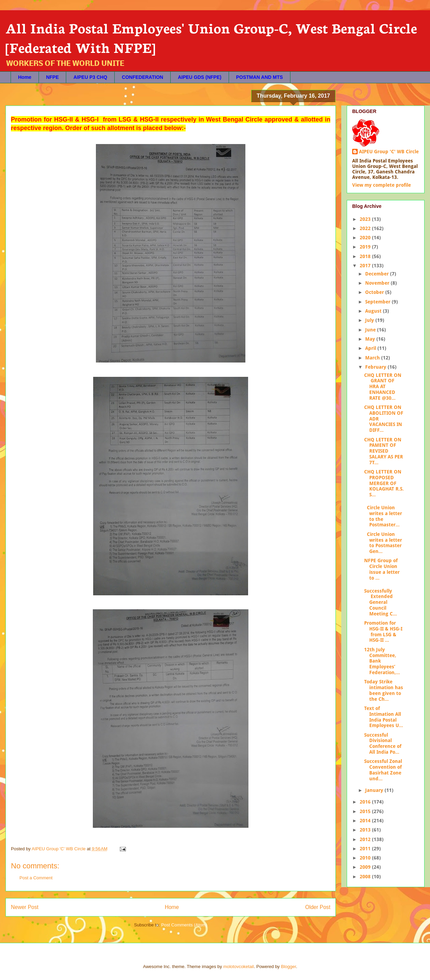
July (370, 320)
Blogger (288, 967)
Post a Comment (36, 878)
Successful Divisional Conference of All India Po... (383, 743)
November (378, 283)
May (371, 339)
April (371, 348)
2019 (366, 247)
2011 (366, 849)
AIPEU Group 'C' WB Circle (389, 152)
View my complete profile (382, 185)
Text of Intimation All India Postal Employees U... (384, 717)
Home (25, 77)
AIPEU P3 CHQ (90, 77)
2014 (366, 821)
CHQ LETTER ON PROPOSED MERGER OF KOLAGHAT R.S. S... (384, 483)
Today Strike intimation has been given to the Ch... (384, 690)
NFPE (52, 77)
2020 (366, 238)
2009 (366, 867)
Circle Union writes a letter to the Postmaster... (383, 516)
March (373, 358)
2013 (366, 830)
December (378, 274)
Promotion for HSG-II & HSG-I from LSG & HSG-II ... (383, 631)
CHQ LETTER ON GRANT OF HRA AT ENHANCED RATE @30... (383, 387)
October (375, 292)
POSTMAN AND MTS (260, 77)
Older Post (318, 907)
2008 (366, 877)
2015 (366, 811)
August (374, 311)
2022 (366, 228)
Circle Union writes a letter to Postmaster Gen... (383, 543)
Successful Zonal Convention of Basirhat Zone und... (383, 770)
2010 (366, 858)
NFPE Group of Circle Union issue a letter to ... (382, 569)
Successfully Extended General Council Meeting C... (381, 602)
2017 (366, 266)
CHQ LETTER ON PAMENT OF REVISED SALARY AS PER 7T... (384, 451)
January (375, 790)
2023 (366, 219)
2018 (366, 256)
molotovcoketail (239, 967)
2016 (366, 802)
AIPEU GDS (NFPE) (200, 77)
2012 (366, 839)
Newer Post (25, 907)
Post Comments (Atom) (184, 925)
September (378, 302)
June (371, 330)
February (376, 367)
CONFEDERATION (142, 77)
